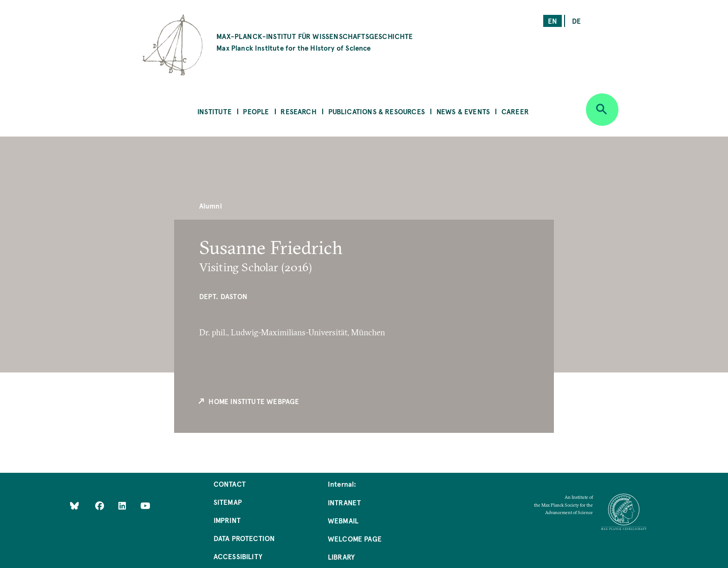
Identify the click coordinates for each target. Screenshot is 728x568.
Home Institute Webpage (248, 401)
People (256, 111)
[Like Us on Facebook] (101, 505)
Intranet (344, 502)
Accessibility (238, 556)
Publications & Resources (377, 111)
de (576, 21)
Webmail (343, 520)
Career (515, 111)
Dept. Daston (223, 296)
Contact (230, 484)
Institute (214, 111)
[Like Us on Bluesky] (75, 505)
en (552, 21)
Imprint (227, 520)
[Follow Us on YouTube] (145, 505)
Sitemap (228, 502)
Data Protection (244, 538)
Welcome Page (355, 539)
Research (298, 111)
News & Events (463, 111)
